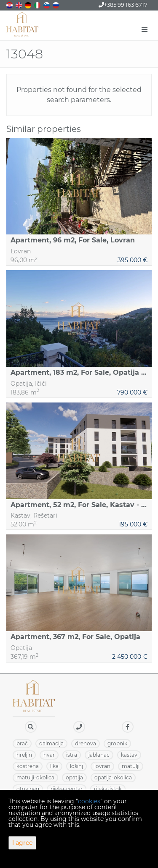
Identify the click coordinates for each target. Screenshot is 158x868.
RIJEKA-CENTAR (67, 789)
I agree (22, 843)
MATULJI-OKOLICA (35, 777)
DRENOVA (86, 743)
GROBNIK (117, 743)
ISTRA (72, 755)
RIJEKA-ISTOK (108, 789)
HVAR (49, 755)
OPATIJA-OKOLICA (113, 777)
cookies (89, 801)
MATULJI (131, 766)
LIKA (54, 766)
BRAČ (22, 743)
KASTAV (129, 755)
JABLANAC (99, 755)
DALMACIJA (51, 743)
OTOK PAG (28, 789)
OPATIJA (74, 777)
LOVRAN (102, 766)
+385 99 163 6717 (123, 5)
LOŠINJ (76, 766)
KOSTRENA (28, 766)
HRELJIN (24, 755)
